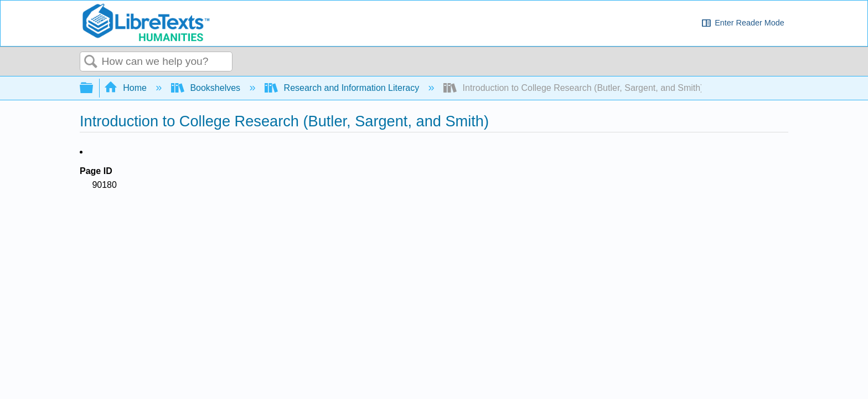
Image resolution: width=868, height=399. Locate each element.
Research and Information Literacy (343, 88)
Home (127, 88)
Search (91, 62)
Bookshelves (207, 88)
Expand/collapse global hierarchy (94, 88)
